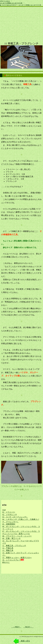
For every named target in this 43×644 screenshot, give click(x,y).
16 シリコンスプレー (11, 560)
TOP (4, 510)
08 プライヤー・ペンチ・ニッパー (17, 536)
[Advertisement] (21, 25)
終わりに (6, 562)
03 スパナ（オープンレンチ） (15, 517)
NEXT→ (28, 627)
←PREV (16, 627)
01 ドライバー (9, 512)
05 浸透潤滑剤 (9, 524)
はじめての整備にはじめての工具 (11, 3)
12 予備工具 (8, 548)
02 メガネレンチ (10, 515)
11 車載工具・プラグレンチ (14, 546)
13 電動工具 (8, 550)
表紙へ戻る (22, 641)
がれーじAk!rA (5, 1)
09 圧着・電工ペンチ (11, 538)
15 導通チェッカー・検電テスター (17, 558)
